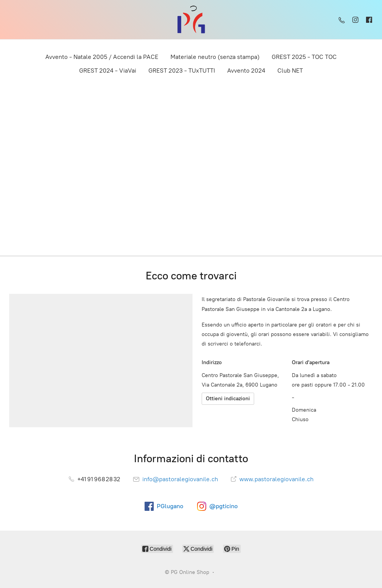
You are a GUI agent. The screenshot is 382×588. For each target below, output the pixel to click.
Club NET (290, 71)
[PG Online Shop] (191, 20)
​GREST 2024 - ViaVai (108, 71)
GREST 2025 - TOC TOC (304, 57)
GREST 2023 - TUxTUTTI (182, 71)
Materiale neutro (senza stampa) (215, 57)
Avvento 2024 (246, 71)
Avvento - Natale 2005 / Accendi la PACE (102, 57)
